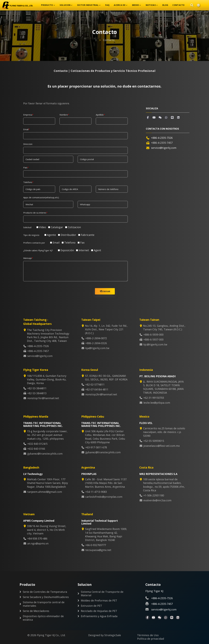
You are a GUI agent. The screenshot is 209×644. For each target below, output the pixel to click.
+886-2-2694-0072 (96, 338)
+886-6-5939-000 (153, 335)
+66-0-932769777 (96, 545)
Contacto (178, 5)
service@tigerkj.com (164, 148)
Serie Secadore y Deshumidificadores (46, 597)
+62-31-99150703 (154, 398)
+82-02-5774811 (95, 384)
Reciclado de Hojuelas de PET (99, 611)
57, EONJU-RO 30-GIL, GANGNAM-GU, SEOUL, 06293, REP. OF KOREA (105, 378)
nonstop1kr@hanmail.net (43, 398)
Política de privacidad (151, 639)
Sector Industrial (88, 5)
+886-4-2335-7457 (162, 604)
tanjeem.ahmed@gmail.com (45, 492)
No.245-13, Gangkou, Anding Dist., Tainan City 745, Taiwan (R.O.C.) (163, 328)
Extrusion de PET (91, 606)
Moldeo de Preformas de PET (99, 600)
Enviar (105, 291)
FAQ (107, 5)
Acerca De (120, 5)
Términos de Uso (148, 635)
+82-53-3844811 (37, 388)
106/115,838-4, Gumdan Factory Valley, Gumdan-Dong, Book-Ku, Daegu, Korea (46, 379)
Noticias (151, 5)
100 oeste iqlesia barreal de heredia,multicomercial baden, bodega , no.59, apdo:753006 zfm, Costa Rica (163, 485)
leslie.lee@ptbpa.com (157, 403)
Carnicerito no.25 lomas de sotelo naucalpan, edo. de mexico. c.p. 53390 (163, 432)
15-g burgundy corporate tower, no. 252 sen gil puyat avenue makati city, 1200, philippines (46, 435)
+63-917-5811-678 (96, 447)
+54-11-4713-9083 (96, 492)
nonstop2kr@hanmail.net (101, 394)
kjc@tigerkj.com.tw (155, 344)
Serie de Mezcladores (36, 611)
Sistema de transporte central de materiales (44, 604)
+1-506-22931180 (154, 495)
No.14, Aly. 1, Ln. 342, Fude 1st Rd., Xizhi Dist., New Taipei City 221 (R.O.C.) (105, 329)
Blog (165, 5)
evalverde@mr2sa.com (157, 500)
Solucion (65, 5)
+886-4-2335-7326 (162, 138)
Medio (135, 5)
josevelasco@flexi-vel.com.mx (162, 446)
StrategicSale (113, 635)
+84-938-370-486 (37, 538)
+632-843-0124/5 (37, 444)
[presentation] (51, 289)
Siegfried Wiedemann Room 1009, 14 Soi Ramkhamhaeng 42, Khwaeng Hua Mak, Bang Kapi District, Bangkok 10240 (105, 534)
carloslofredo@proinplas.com (104, 497)
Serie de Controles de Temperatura (45, 592)
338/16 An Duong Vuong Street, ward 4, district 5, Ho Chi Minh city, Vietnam (46, 530)
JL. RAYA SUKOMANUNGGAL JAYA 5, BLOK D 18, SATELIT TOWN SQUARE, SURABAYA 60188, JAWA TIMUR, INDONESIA (162, 387)
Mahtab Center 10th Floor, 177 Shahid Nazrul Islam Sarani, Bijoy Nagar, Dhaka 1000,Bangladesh (47, 483)
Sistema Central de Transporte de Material (102, 593)
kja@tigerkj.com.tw (97, 348)
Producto (47, 5)
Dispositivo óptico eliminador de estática (43, 618)
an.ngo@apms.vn (38, 543)
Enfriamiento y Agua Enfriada (99, 616)
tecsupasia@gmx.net (98, 550)
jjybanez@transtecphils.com (45, 454)
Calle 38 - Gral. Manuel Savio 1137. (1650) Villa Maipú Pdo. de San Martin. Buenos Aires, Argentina (105, 483)
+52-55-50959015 (154, 441)
